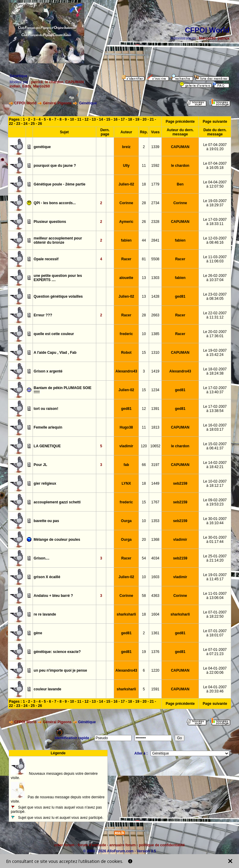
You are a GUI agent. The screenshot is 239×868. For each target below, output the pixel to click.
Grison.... (42, 558)
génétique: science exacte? (57, 652)
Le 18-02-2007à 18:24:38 (215, 371)
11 (79, 119)
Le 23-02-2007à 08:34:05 (215, 296)
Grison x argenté (48, 371)
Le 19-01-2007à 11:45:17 (215, 577)
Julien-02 (126, 184)
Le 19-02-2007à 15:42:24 (215, 353)
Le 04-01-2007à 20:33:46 (215, 689)
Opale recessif (46, 259)
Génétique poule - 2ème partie (60, 184)
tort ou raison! (46, 409)
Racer (126, 259)
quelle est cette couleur (54, 334)
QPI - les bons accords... (55, 203)
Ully (126, 166)
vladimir (126, 446)
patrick (223, 38)
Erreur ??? (43, 315)
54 (144, 558)
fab (126, 465)
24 (25, 124)
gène (38, 633)
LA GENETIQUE (47, 446)
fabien (126, 240)
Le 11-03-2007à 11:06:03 (215, 259)
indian (15, 86)
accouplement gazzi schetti (57, 502)
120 (144, 446)
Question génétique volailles (58, 296)
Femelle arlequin (48, 427)
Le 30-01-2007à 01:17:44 (215, 540)
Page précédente (180, 122)
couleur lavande (48, 689)
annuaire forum (122, 845)
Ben (180, 184)
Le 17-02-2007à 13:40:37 (215, 390)
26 (40, 124)
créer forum (64, 845)
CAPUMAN (74, 82)
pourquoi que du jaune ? (55, 166)
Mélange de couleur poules (57, 540)
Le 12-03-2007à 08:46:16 (215, 240)
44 (144, 240)
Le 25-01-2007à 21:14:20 (215, 558)
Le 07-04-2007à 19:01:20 (215, 147)
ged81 (180, 296)
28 (144, 203)
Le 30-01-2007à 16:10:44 (215, 521)
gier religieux (45, 483)
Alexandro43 (126, 371)
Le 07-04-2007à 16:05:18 (215, 166)
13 (94, 119)
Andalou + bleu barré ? (53, 596)
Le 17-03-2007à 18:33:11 (215, 222)
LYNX (126, 483)
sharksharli (126, 614)
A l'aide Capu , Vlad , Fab (55, 353)
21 (152, 119)
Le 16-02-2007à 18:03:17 (215, 427)
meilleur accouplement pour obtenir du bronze (58, 240)
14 (101, 119)
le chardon (54, 82)
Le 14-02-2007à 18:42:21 (215, 465)
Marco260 (207, 38)
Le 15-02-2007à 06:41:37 (215, 446)
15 (108, 119)
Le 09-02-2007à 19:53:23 (215, 502)
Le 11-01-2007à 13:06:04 (215, 596)
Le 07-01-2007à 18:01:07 (215, 633)
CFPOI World (25, 103)
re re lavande (45, 614)
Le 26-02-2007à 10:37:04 (215, 278)
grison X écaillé (47, 577)
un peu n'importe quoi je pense (61, 670)
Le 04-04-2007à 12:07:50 (215, 184)
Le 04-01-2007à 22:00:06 (215, 670)
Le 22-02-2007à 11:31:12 (215, 315)
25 (33, 124)
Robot (126, 353)
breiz (126, 147)
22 (11, 124)
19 (137, 119)
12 (86, 119)
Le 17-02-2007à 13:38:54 (215, 409)
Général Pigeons (57, 103)
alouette (126, 278)
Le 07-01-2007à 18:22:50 (215, 614)
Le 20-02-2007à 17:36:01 (215, 334)
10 (72, 119)
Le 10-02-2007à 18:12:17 (215, 483)
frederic (126, 334)
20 (144, 119)
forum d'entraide (92, 845)
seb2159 (180, 483)
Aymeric (126, 222)
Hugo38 (126, 427)
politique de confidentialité (162, 845)
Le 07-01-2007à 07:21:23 (215, 652)
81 (144, 259)
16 (115, 119)
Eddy (27, 86)
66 (144, 465)
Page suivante (215, 122)
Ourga (126, 521)
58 (144, 596)
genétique (42, 147)
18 (130, 119)
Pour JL (41, 465)
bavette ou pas (46, 521)
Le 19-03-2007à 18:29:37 (215, 203)
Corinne (126, 203)
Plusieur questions (50, 222)
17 (123, 119)
